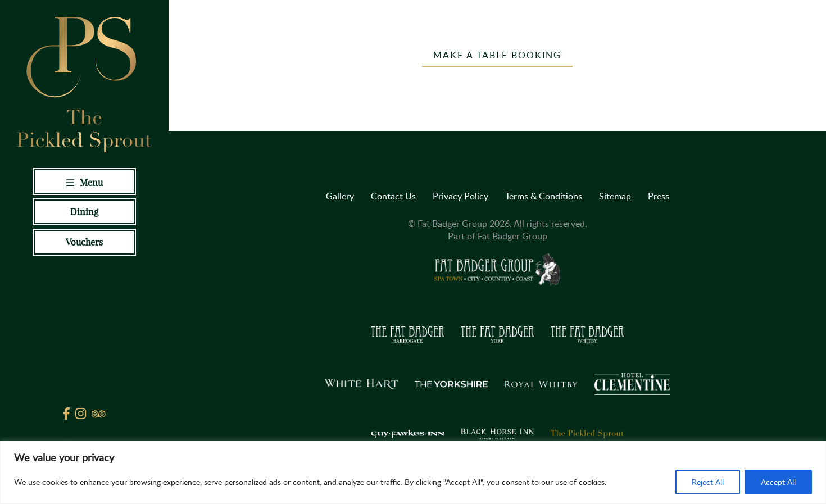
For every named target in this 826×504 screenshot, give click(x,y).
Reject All (708, 482)
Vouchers (84, 242)
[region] (413, 472)
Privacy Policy (460, 196)
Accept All (778, 482)
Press (659, 196)
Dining (84, 212)
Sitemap (615, 196)
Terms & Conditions (544, 196)
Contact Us (393, 196)
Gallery (340, 196)
